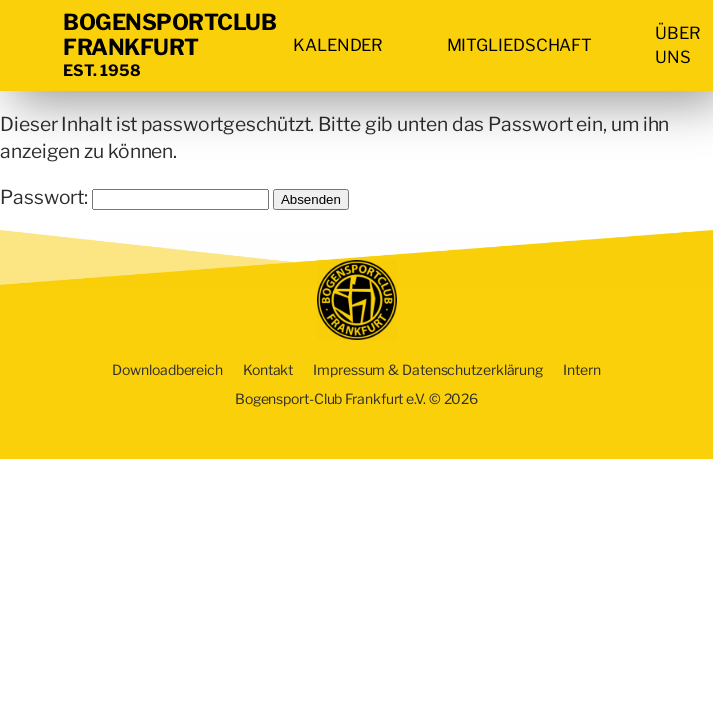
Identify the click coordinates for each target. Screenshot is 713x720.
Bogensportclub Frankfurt (169, 34)
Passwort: (134, 197)
